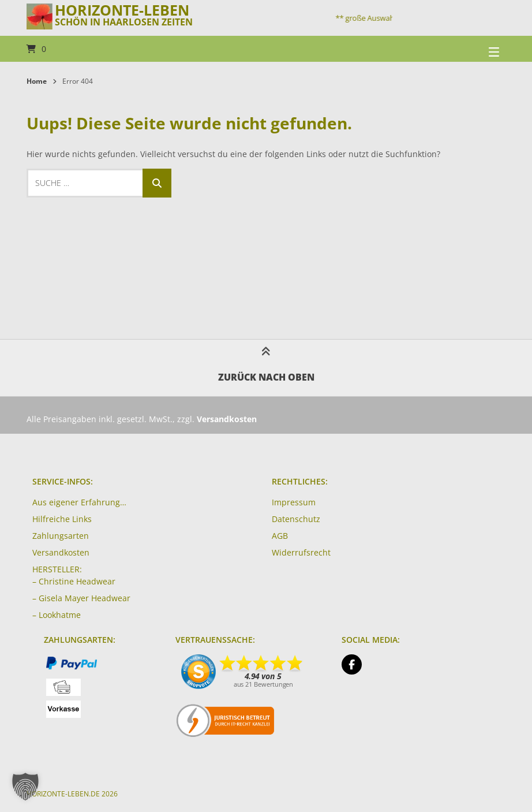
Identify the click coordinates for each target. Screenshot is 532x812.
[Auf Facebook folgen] (352, 664)
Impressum (294, 502)
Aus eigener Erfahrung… (79, 502)
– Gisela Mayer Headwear (81, 598)
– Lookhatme (57, 615)
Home (37, 81)
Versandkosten (61, 552)
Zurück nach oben (266, 367)
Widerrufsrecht (301, 552)
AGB (280, 536)
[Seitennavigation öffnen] (479, 49)
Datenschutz (296, 519)
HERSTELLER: (57, 569)
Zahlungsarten (61, 536)
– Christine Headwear (74, 581)
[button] (25, 787)
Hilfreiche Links (62, 519)
